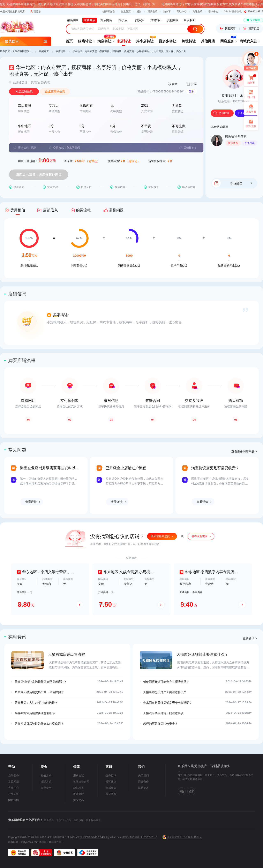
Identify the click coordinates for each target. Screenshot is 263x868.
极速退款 (78, 794)
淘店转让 (104, 40)
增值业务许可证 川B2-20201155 (140, 837)
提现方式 (46, 782)
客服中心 (14, 788)
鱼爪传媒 (78, 820)
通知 (139, 12)
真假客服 (251, 112)
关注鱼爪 (197, 12)
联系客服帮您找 (160, 536)
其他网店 (208, 41)
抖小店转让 (145, 40)
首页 (69, 41)
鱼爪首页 (126, 12)
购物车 (167, 12)
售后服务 (111, 788)
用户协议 (78, 775)
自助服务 (14, 775)
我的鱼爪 (152, 12)
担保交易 (78, 800)
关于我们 (143, 775)
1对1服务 (79, 788)
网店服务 (227, 40)
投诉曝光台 (109, 12)
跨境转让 (189, 41)
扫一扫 (249, 94)
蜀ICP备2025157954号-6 (94, 837)
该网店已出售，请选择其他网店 (39, 175)
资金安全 (46, 788)
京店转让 (124, 41)
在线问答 (14, 794)
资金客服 (111, 794)
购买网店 (44, 51)
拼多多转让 (168, 41)
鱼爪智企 (49, 820)
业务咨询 (111, 775)
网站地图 (14, 800)
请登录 (35, 12)
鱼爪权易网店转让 (22, 51)
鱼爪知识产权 (64, 820)
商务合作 (143, 782)
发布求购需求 (200, 536)
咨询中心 (213, 12)
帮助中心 (182, 12)
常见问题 (14, 782)
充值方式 (46, 775)
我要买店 (228, 28)
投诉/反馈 (251, 126)
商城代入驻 (248, 41)
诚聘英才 (143, 788)
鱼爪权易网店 (93, 820)
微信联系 (221, 113)
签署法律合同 (81, 782)
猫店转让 (85, 41)
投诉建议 (241, 183)
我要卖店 (251, 28)
